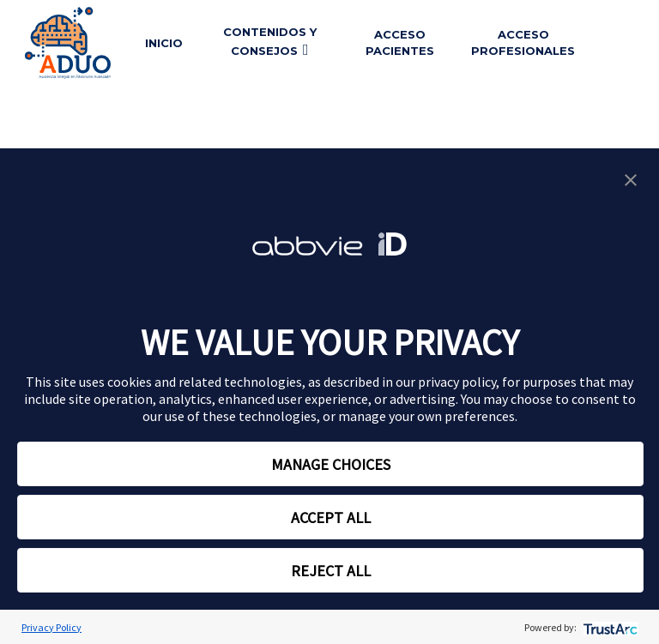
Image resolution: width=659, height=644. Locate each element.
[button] (631, 178)
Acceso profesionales (523, 42)
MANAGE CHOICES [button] (331, 464)
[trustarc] (609, 627)
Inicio (164, 43)
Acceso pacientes (400, 42)
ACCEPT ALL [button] (331, 518)
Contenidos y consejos (270, 42)
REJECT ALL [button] (331, 571)
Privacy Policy (51, 627)
